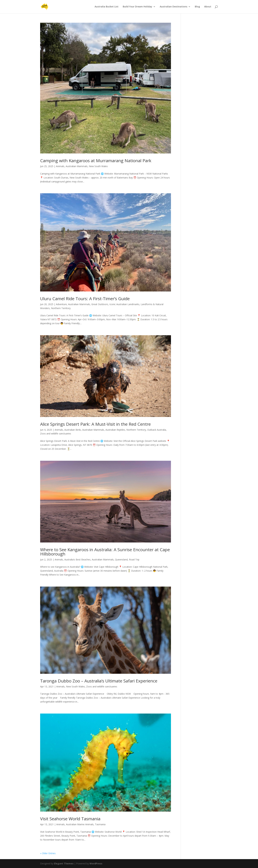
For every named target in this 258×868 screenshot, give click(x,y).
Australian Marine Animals (80, 824)
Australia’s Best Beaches (77, 560)
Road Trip (134, 560)
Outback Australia (157, 430)
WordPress (96, 863)
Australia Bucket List (107, 7)
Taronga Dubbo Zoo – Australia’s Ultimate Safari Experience (99, 681)
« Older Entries (48, 853)
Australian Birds (73, 430)
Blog (197, 7)
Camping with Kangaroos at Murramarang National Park (96, 161)
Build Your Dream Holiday (137, 7)
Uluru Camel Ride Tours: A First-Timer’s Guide (85, 299)
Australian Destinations (174, 7)
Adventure (61, 304)
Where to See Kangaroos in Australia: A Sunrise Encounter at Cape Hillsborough (105, 552)
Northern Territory (61, 308)
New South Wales (98, 166)
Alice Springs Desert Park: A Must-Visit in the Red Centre (95, 424)
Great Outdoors (100, 304)
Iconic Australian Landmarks (124, 304)
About (208, 7)
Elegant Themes (64, 863)
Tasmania (100, 824)
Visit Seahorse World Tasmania (70, 819)
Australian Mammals (77, 166)
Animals (60, 166)
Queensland (121, 560)
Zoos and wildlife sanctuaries (56, 434)
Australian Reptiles (115, 430)
